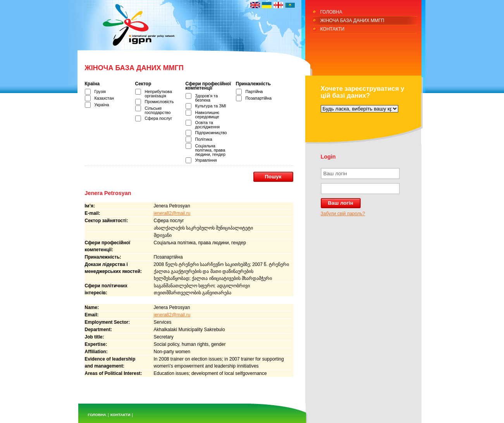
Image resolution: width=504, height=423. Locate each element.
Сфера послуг (159, 118)
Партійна (254, 92)
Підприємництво (211, 133)
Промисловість (159, 102)
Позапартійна (259, 98)
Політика (204, 139)
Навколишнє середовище (207, 115)
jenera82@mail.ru (172, 213)
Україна (102, 105)
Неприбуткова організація (158, 94)
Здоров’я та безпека (207, 98)
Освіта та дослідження (208, 125)
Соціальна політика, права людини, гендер (210, 150)
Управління (206, 160)
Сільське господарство (158, 110)
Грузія (100, 92)
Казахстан (104, 98)
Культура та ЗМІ (211, 106)
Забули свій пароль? (343, 214)
